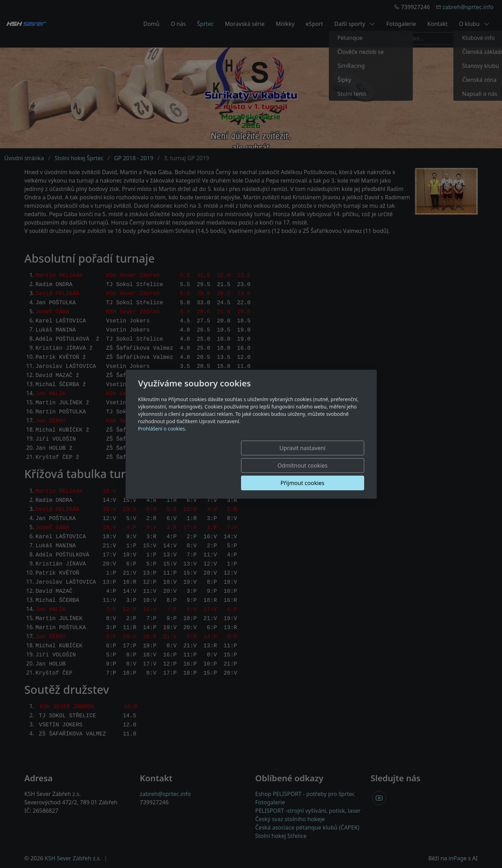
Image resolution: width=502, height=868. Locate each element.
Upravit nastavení (190, 465)
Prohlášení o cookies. (162, 446)
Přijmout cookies (330, 465)
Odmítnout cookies (260, 465)
